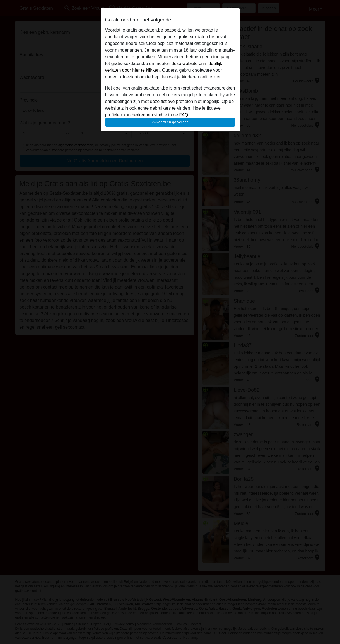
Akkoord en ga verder (170, 122)
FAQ (184, 115)
